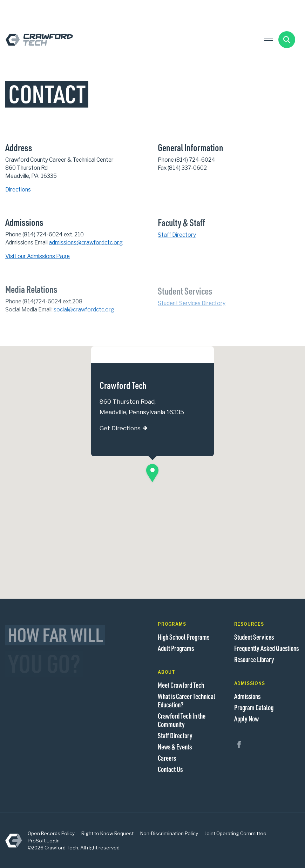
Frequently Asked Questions (266, 648)
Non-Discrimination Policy (169, 833)
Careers (167, 758)
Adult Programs (176, 648)
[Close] (202, 354)
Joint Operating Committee (236, 833)
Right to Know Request (107, 833)
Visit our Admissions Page (38, 257)
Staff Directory (177, 235)
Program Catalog (254, 707)
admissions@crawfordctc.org (86, 243)
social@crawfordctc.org (84, 312)
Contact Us (170, 769)
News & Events (175, 747)
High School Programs (184, 637)
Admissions (247, 696)
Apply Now (246, 719)
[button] (152, 473)
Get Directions (120, 429)
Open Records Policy (51, 833)
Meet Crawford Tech (181, 685)
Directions (18, 190)
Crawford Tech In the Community (182, 720)
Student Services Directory (192, 307)
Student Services (254, 637)
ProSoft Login (44, 841)
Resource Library (254, 659)
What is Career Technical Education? (187, 700)
